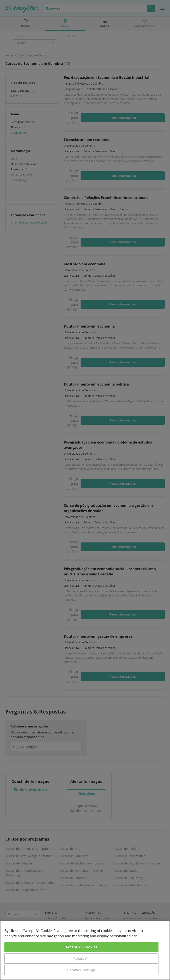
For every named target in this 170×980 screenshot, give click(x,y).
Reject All (82, 959)
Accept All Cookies (82, 947)
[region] (85, 950)
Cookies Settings (82, 970)
